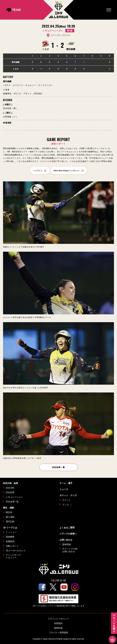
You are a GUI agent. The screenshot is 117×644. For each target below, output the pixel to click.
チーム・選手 (66, 483)
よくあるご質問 (67, 528)
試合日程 (10, 488)
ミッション (11, 532)
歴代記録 (10, 521)
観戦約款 (59, 628)
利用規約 (59, 623)
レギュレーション (14, 497)
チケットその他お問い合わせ (70, 550)
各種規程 (10, 541)
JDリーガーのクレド (16, 551)
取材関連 (67, 544)
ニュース (64, 489)
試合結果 (10, 492)
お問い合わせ (66, 540)
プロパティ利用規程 (59, 633)
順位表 (9, 512)
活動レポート (12, 546)
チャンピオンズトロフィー (13, 556)
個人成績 (10, 517)
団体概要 (10, 537)
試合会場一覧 (12, 502)
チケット (67, 500)
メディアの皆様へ (68, 534)
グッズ (66, 505)
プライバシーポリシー (59, 619)
